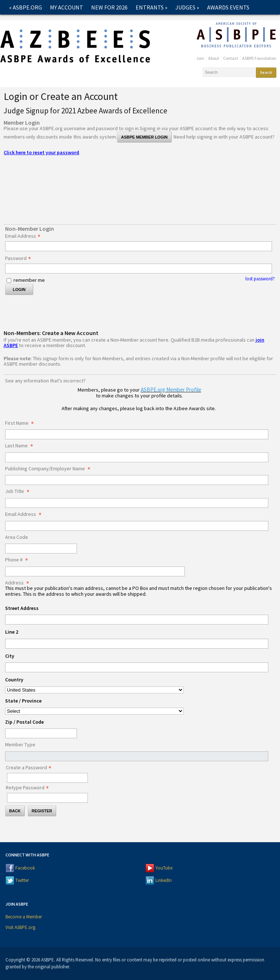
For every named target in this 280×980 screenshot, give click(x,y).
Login (19, 289)
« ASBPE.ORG (26, 7)
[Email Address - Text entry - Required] (139, 246)
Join (200, 58)
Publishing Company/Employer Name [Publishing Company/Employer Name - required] (50, 469)
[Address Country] (94, 690)
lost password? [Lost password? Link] (260, 279)
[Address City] (137, 667)
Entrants (151, 7)
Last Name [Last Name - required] (21, 446)
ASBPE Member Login (144, 137)
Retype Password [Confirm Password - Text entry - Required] (29, 788)
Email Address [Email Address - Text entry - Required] (25, 236)
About (214, 58)
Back (15, 811)
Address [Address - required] (19, 583)
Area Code (17, 537)
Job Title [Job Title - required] (19, 491)
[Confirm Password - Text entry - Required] (47, 798)
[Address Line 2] (137, 644)
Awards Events (228, 7)
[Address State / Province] (94, 711)
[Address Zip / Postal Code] (41, 733)
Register (42, 811)
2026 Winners (30, 22)
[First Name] (137, 434)
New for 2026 (109, 7)
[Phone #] (95, 571)
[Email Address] (137, 526)
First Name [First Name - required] (22, 423)
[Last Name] (137, 457)
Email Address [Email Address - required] (25, 514)
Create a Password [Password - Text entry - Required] (31, 768)
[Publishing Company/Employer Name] (137, 480)
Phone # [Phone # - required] (19, 560)
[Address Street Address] (137, 620)
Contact (121, 22)
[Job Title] (137, 503)
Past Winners (79, 22)
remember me (29, 280)
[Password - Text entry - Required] (139, 269)
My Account (67, 7)
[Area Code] (41, 549)
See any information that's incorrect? (45, 381)
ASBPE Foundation (259, 58)
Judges (187, 7)
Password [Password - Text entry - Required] (20, 258)
